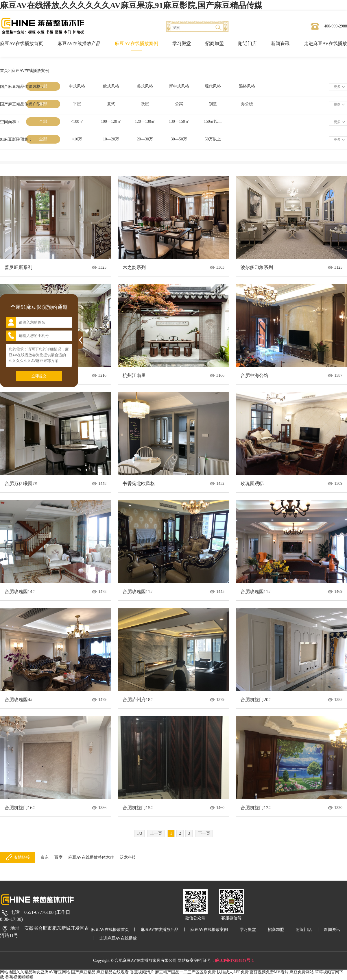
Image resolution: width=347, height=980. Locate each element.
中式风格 (77, 86)
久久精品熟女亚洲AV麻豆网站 (43, 972)
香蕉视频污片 (142, 972)
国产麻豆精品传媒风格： (22, 87)
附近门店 (248, 43)
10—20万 (111, 139)
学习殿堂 (182, 43)
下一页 (204, 833)
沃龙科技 (128, 857)
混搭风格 (247, 86)
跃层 (145, 104)
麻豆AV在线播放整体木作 (91, 857)
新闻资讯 (280, 43)
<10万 (77, 139)
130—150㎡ (179, 121)
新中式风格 (179, 86)
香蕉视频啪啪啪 (19, 977)
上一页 (156, 833)
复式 (111, 104)
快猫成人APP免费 (233, 972)
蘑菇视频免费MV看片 (269, 972)
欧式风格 (111, 86)
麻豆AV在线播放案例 (136, 43)
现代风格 (213, 86)
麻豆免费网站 (302, 972)
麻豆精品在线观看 (112, 972)
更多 (337, 87)
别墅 (213, 104)
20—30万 (145, 139)
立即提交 (39, 376)
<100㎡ (77, 121)
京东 (45, 857)
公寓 (179, 104)
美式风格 (145, 86)
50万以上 (213, 139)
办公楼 (247, 104)
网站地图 (8, 972)
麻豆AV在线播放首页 (22, 43)
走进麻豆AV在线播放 (325, 43)
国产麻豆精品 (83, 972)
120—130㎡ (145, 121)
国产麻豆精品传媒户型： (22, 104)
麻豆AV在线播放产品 (79, 43)
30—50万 (179, 139)
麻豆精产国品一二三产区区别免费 (185, 972)
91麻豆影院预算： (16, 139)
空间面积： (10, 122)
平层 (77, 104)
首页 (4, 71)
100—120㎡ (111, 121)
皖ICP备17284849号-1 (235, 960)
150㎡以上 (213, 121)
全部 (43, 121)
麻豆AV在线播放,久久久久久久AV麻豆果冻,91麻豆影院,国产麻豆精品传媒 (131, 5)
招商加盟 (215, 43)
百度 (58, 857)
